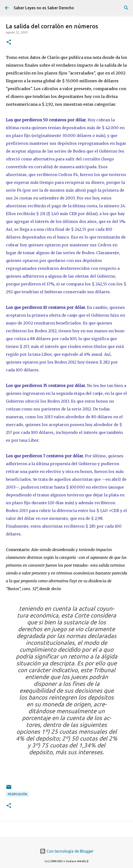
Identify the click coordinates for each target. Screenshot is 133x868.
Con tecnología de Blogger (67, 851)
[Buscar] (126, 8)
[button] (9, 42)
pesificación (17, 794)
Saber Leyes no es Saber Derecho (44, 8)
